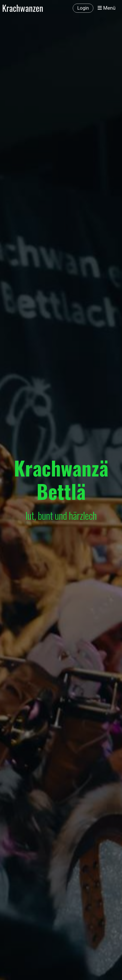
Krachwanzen (23, 8)
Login (83, 8)
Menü (107, 8)
